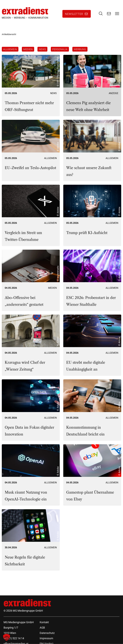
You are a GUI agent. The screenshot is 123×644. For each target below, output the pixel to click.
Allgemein (10, 49)
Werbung (81, 49)
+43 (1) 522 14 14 (14, 639)
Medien (28, 49)
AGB (42, 628)
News (43, 49)
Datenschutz (47, 633)
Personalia (60, 49)
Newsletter (74, 14)
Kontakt (44, 623)
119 (34, 582)
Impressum (46, 639)
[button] (7, 637)
